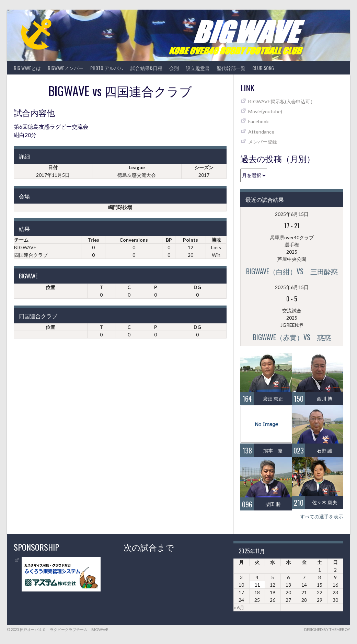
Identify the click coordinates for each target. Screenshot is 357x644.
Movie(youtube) (265, 111)
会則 (174, 68)
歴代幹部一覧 (231, 68)
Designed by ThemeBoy (327, 629)
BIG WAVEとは (27, 68)
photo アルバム (107, 68)
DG (197, 287)
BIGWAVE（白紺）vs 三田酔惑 (292, 271)
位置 (50, 287)
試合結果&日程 (146, 68)
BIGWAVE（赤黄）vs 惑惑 (292, 337)
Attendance (261, 132)
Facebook (258, 121)
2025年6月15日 (292, 214)
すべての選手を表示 (322, 516)
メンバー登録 (263, 142)
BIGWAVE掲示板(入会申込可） (282, 101)
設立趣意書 (198, 68)
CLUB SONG (263, 68)
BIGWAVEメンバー (66, 68)
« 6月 (239, 607)
